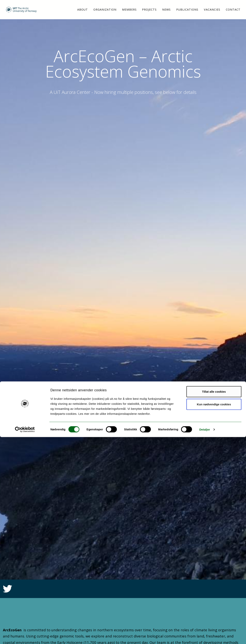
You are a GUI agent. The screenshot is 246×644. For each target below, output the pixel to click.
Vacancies (212, 10)
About (83, 10)
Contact (233, 10)
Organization (105, 10)
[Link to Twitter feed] (7, 591)
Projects (149, 10)
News (166, 10)
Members (129, 10)
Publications (187, 10)
